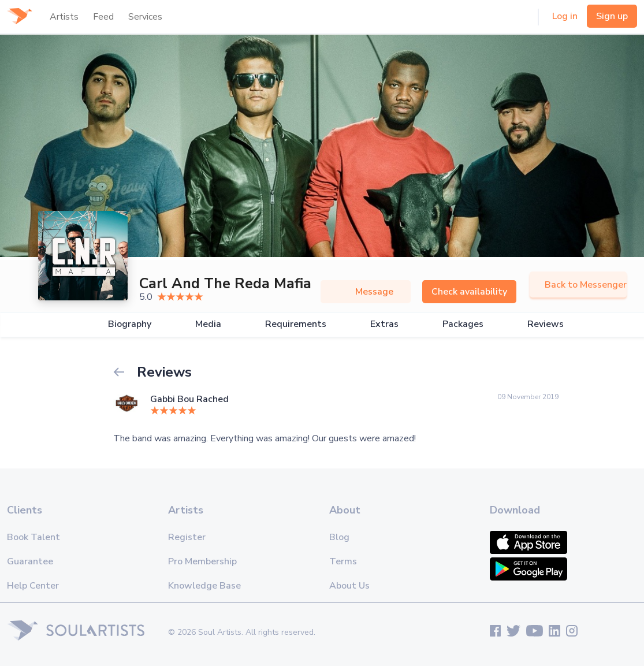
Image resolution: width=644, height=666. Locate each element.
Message (366, 292)
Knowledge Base (204, 586)
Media (208, 324)
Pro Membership (202, 561)
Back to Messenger (578, 285)
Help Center (33, 586)
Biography (130, 324)
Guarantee (30, 561)
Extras (384, 324)
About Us (349, 586)
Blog (339, 537)
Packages (463, 324)
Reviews (546, 324)
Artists (64, 17)
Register (187, 537)
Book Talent (33, 537)
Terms (343, 561)
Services (145, 17)
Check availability (469, 292)
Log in (565, 16)
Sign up (612, 16)
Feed (103, 17)
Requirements (296, 324)
